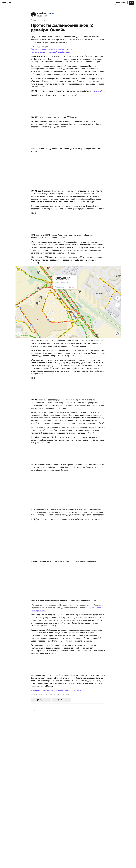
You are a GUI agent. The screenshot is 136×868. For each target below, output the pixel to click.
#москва (69, 690)
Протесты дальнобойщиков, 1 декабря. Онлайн (52, 52)
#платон (77, 690)
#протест (51, 690)
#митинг (60, 690)
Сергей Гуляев (95, 608)
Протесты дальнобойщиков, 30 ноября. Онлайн (52, 49)
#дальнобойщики (38, 690)
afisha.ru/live (99, 91)
